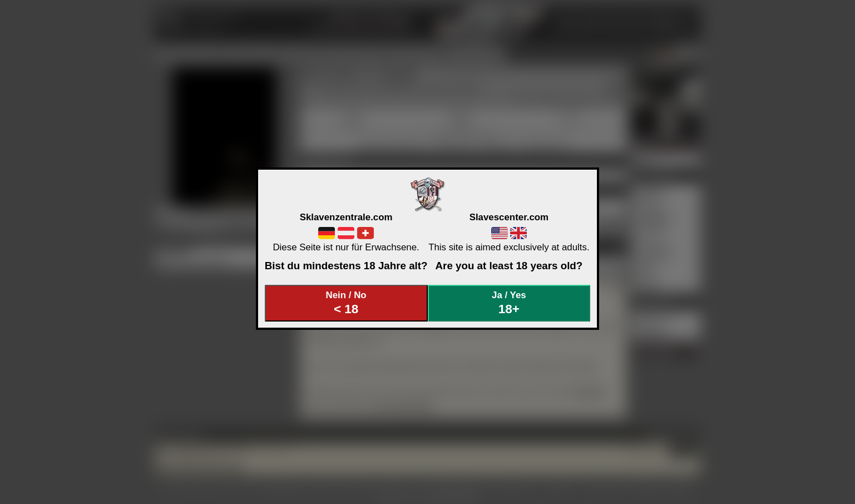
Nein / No (346, 303)
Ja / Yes (509, 303)
